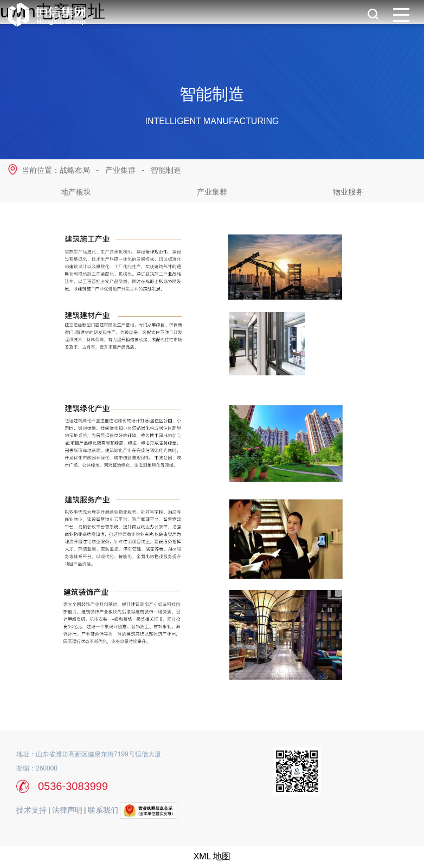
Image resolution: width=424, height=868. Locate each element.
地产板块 (76, 192)
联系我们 (103, 810)
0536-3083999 (73, 786)
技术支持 (31, 810)
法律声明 (67, 810)
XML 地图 (212, 856)
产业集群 (212, 192)
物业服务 (348, 192)
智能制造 (166, 170)
